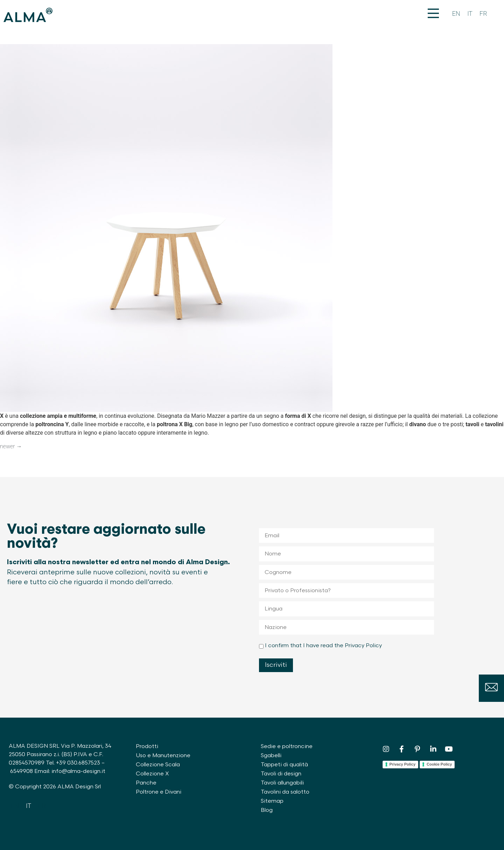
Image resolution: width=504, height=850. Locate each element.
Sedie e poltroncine (287, 747)
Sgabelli (271, 756)
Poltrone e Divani (159, 792)
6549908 (22, 771)
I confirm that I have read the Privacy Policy (323, 646)
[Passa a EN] (456, 14)
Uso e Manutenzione (163, 756)
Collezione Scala (158, 765)
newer (11, 446)
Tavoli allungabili (282, 783)
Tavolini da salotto (285, 792)
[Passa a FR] (483, 14)
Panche (146, 783)
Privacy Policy (403, 764)
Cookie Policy (439, 764)
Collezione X (152, 774)
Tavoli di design (281, 774)
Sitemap (272, 801)
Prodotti (147, 747)
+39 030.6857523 (78, 763)
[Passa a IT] (470, 14)
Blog (267, 810)
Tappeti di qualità (284, 765)
